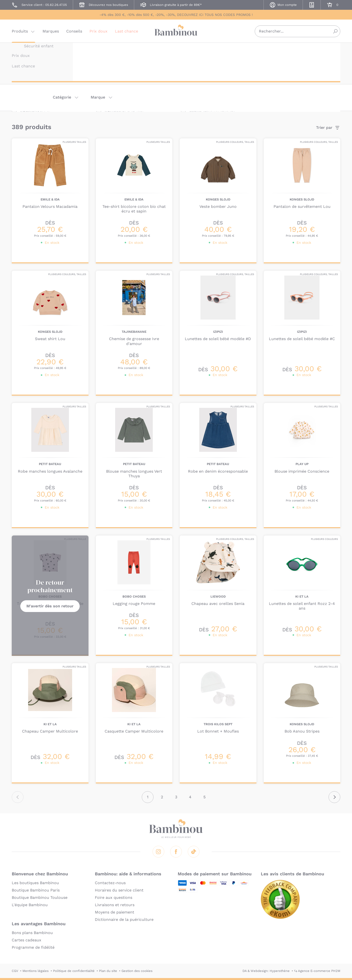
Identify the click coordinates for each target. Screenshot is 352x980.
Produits (20, 33)
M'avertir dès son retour (50, 606)
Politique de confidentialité (74, 971)
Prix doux (99, 33)
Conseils (74, 33)
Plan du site (108, 971)
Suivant (334, 797)
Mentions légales (36, 971)
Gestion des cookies (137, 971)
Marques (51, 33)
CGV (15, 971)
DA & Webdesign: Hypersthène (266, 971)
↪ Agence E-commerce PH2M (317, 971)
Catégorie (62, 97)
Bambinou (176, 32)
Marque (98, 97)
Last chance (126, 33)
